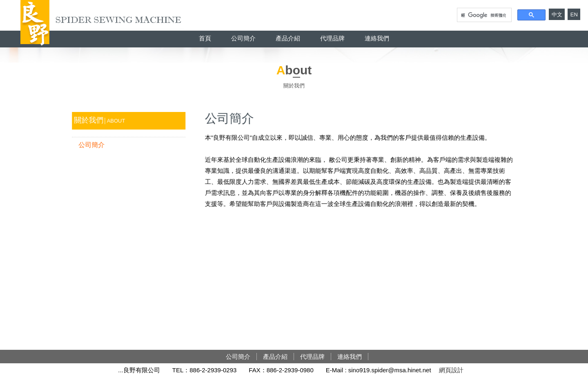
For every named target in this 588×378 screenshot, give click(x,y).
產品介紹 (288, 38)
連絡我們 (377, 38)
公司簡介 (243, 38)
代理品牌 (332, 38)
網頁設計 (451, 370)
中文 (557, 15)
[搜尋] (483, 15)
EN (574, 15)
